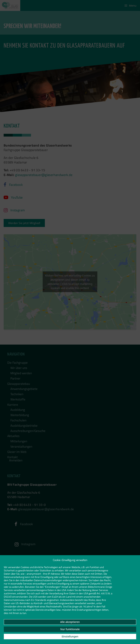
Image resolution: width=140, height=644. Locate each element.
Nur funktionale (70, 629)
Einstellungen (70, 636)
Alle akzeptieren (70, 622)
